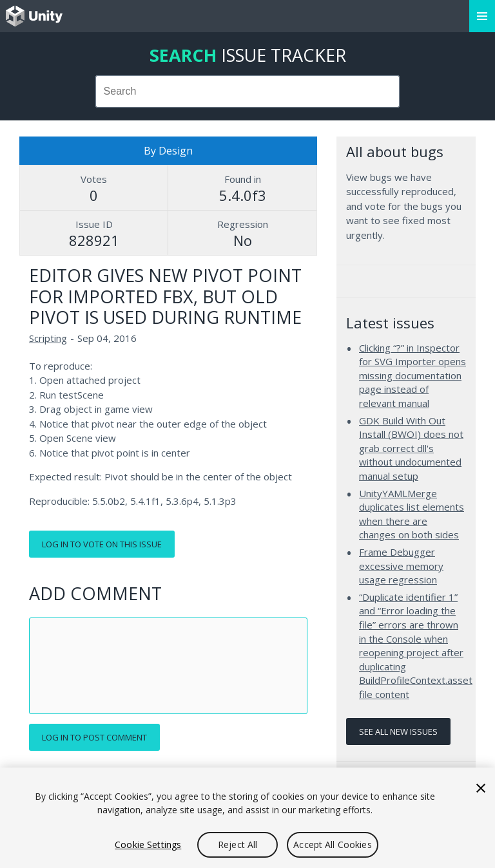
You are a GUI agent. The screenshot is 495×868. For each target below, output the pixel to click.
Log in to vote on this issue (102, 544)
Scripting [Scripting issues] (48, 338)
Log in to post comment (94, 737)
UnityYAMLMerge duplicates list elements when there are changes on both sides (412, 514)
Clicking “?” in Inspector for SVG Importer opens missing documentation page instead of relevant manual (412, 375)
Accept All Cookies (333, 844)
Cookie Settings (148, 844)
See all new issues (398, 731)
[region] (247, 818)
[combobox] (248, 91)
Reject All (238, 844)
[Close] (481, 788)
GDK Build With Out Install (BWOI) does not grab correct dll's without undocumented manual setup (411, 448)
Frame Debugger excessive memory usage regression (401, 566)
